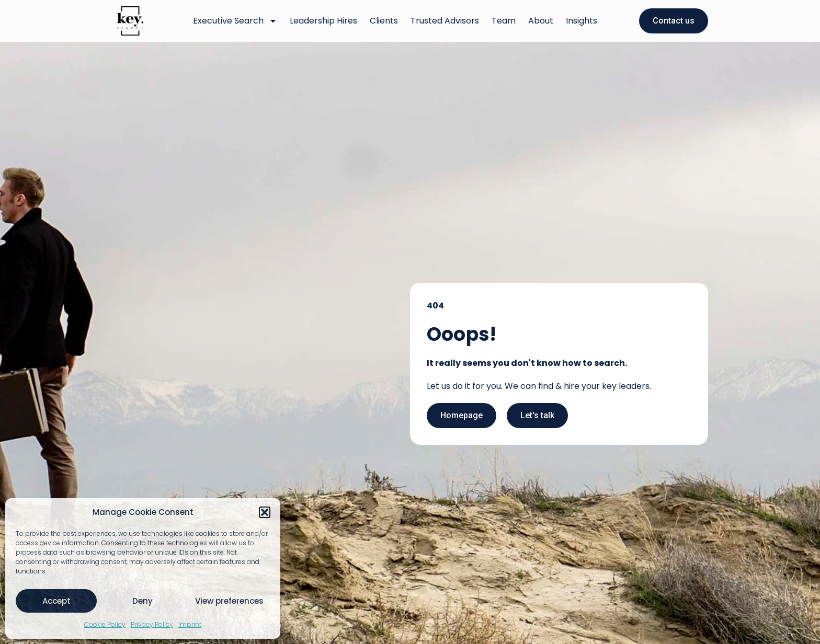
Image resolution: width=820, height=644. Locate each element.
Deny (143, 601)
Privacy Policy (152, 624)
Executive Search (235, 21)
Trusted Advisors (445, 21)
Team (504, 21)
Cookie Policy (105, 624)
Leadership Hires (323, 21)
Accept (56, 601)
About (541, 21)
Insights (582, 21)
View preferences (229, 601)
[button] (265, 512)
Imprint (190, 624)
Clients (384, 21)
